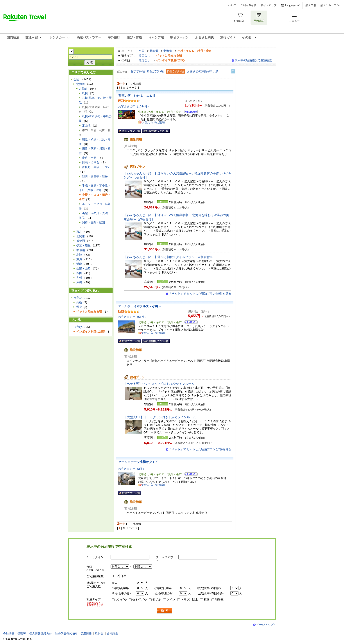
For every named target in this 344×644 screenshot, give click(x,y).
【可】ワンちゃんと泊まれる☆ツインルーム (159, 384)
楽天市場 (311, 5)
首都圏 (81, 241)
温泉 (79, 307)
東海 (79, 259)
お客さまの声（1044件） (134, 106)
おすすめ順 (138, 71)
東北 (79, 232)
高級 (79, 302)
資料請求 (112, 634)
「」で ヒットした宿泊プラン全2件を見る (200, 449)
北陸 (79, 255)
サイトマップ (269, 5)
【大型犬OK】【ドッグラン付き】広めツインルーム (161, 417)
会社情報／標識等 (14, 634)
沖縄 (79, 282)
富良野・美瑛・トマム (96, 167)
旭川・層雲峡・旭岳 (95, 176)
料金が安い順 (155, 71)
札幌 (85, 93)
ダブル (157, 600)
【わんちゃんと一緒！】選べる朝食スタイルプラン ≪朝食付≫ (168, 257)
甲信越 (81, 250)
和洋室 (219, 600)
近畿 (79, 264)
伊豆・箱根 (83, 245)
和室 (206, 600)
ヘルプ (232, 5)
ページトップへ (266, 625)
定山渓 (86, 126)
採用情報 (86, 634)
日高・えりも (91, 162)
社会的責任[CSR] (66, 634)
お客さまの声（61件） (133, 317)
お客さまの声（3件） (132, 469)
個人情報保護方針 (41, 634)
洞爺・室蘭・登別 (93, 222)
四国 (79, 273)
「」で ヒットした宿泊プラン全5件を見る (200, 294)
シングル (121, 600)
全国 (142, 51)
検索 (165, 611)
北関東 (81, 236)
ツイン (171, 600)
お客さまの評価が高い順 (203, 71)
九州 (79, 278)
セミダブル (139, 600)
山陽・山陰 (83, 269)
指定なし (144, 55)
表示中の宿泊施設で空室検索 (253, 60)
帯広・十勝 (89, 158)
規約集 (99, 634)
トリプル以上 (189, 600)
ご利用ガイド (248, 5)
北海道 (154, 51)
